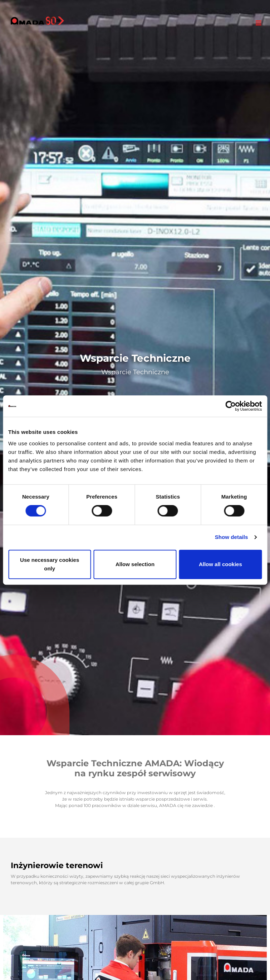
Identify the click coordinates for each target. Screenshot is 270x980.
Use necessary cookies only (50, 564)
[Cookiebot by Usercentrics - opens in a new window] (230, 406)
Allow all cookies (220, 564)
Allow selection (135, 564)
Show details (232, 537)
